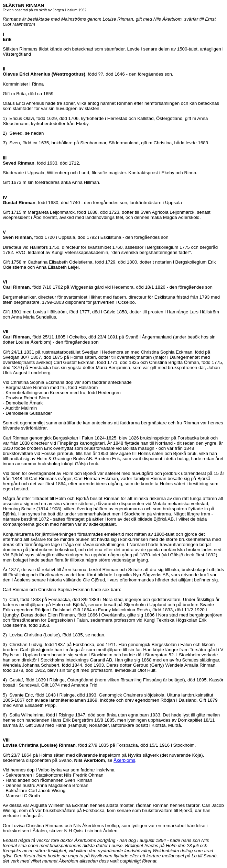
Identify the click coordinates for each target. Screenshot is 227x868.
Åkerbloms (124, 760)
